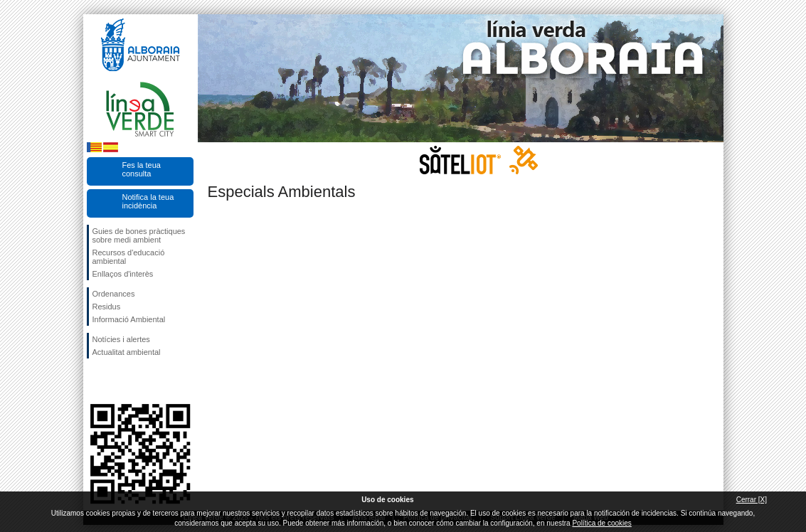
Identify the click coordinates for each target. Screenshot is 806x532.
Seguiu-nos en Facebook (95, 381)
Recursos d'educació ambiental (129, 257)
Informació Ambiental (129, 319)
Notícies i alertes (121, 339)
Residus (107, 307)
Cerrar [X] (752, 500)
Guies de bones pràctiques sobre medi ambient (139, 235)
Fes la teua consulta (142, 169)
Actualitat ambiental (127, 352)
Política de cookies (601, 523)
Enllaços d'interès (123, 274)
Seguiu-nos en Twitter (119, 381)
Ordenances (114, 294)
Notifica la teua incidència (148, 201)
